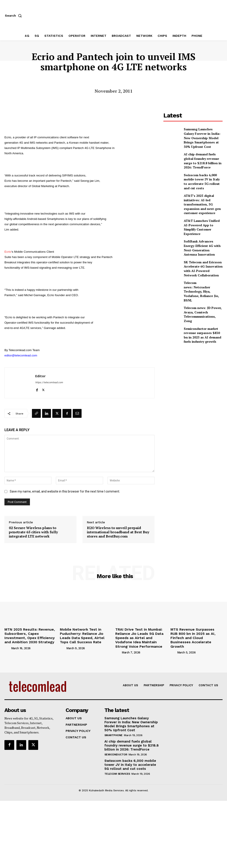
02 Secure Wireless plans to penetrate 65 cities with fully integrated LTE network (33, 532)
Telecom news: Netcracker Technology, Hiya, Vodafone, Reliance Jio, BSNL (203, 273)
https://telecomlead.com (49, 382)
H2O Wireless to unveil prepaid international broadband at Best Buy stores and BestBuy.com (118, 532)
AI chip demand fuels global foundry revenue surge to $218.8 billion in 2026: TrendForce (202, 156)
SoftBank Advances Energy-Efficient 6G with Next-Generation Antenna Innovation (202, 234)
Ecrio (8, 252)
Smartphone (113, 731)
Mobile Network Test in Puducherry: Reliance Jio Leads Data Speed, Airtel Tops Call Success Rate (85, 635)
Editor (40, 376)
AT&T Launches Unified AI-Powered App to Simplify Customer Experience (202, 215)
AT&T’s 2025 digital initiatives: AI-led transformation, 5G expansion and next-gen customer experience (200, 195)
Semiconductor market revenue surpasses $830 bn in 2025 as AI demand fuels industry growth (203, 311)
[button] (14, 16)
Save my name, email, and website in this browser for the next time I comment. (65, 491)
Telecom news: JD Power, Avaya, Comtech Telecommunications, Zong (202, 292)
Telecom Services (117, 769)
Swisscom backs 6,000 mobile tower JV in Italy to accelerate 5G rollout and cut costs (203, 175)
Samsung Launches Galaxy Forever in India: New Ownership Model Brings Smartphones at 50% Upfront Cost (203, 136)
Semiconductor (116, 750)
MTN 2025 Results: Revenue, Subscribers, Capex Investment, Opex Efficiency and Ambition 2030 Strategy (30, 635)
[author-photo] (7, 646)
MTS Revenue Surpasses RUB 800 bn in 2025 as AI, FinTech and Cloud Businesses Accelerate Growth (194, 635)
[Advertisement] (195, 356)
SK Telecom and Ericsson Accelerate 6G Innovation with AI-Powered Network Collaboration (201, 254)
